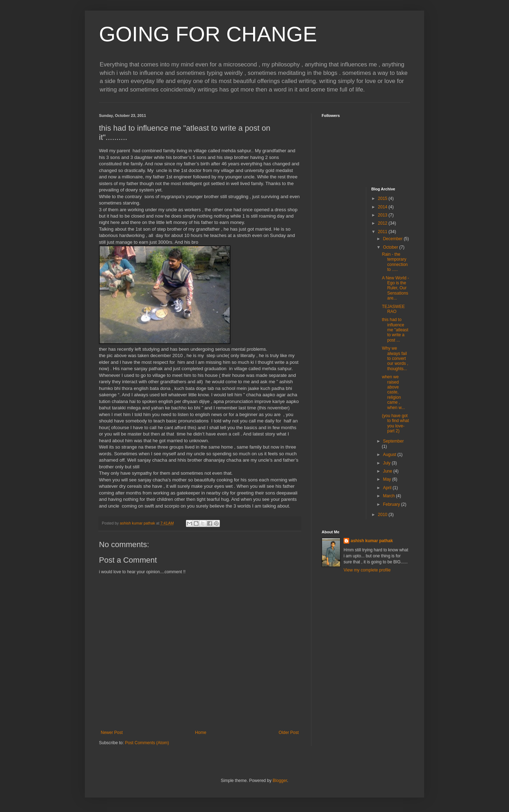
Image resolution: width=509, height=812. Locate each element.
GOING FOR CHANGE (208, 34)
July (387, 463)
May (387, 479)
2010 (383, 515)
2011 (383, 232)
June (388, 471)
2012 (383, 223)
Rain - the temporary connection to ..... (395, 262)
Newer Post (112, 733)
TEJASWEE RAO (393, 309)
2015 (383, 198)
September (393, 441)
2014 (383, 207)
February (392, 504)
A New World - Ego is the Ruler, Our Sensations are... (395, 288)
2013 (383, 215)
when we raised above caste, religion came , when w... (393, 392)
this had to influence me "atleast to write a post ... (395, 330)
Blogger (280, 781)
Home (201, 733)
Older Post (289, 733)
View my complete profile (367, 570)
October (391, 247)
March (389, 496)
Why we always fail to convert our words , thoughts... (395, 358)
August (390, 455)
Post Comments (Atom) (147, 743)
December (393, 239)
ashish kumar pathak (372, 541)
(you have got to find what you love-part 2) (395, 423)
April (388, 488)
